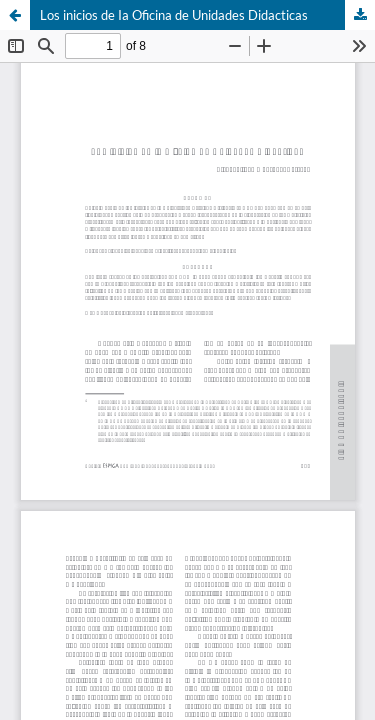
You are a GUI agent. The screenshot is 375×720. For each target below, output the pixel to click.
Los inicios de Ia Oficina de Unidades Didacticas (174, 15)
